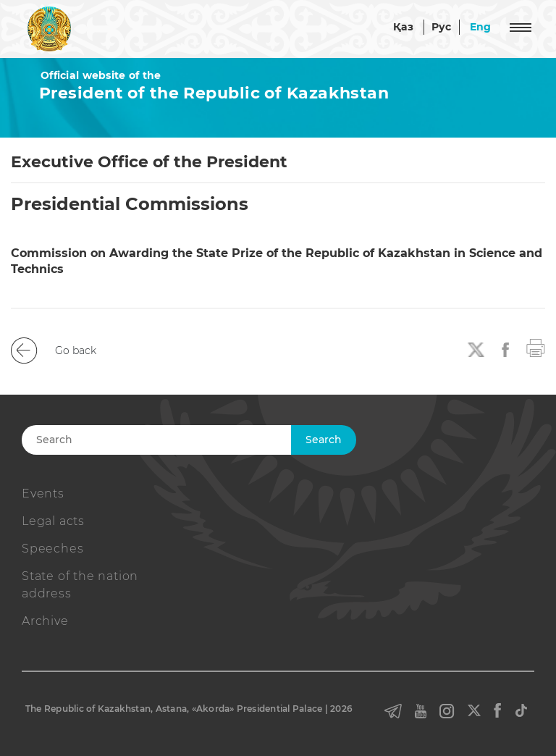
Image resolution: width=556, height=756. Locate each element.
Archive (45, 621)
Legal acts (53, 521)
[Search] (182, 440)
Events (43, 493)
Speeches (52, 549)
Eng (481, 27)
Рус (442, 27)
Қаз (403, 27)
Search (324, 440)
